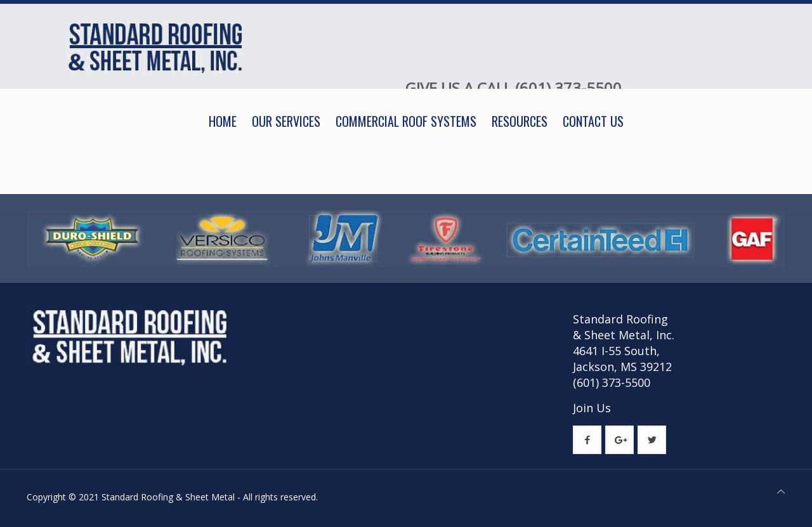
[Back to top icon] (781, 491)
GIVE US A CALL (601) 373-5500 (514, 88)
